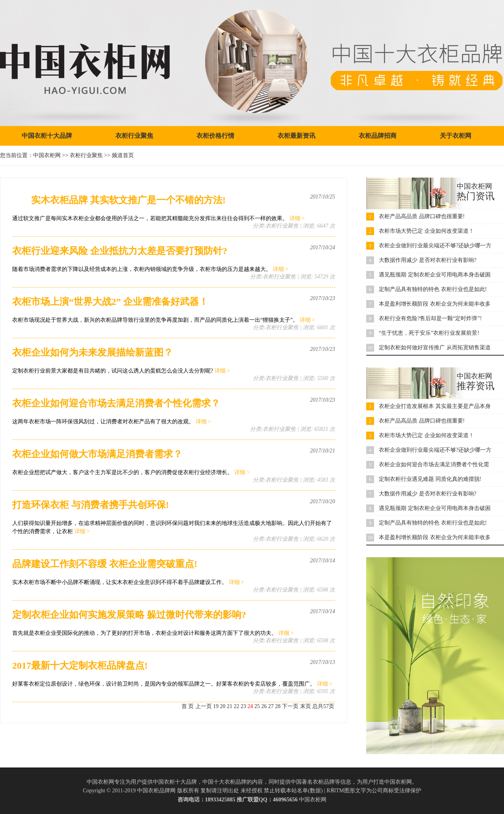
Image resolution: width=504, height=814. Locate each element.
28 (278, 706)
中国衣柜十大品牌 (47, 136)
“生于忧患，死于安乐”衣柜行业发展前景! (429, 333)
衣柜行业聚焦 (134, 136)
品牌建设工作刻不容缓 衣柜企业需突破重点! (105, 564)
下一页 (290, 706)
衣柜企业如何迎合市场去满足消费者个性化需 (434, 464)
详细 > (297, 218)
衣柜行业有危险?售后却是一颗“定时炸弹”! (430, 318)
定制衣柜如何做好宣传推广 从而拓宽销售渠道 (435, 348)
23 (243, 706)
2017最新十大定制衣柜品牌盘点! (80, 666)
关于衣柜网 (456, 136)
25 (257, 706)
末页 (306, 706)
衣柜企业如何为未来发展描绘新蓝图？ (93, 352)
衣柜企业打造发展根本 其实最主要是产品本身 (435, 406)
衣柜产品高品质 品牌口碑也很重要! (422, 216)
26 (264, 706)
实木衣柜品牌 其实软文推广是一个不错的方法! (119, 200)
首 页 (188, 706)
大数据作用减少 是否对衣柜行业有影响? (428, 260)
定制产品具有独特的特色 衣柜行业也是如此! (433, 289)
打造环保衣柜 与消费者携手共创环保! (91, 505)
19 (216, 706)
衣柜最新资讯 (296, 136)
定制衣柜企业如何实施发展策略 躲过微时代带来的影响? (129, 615)
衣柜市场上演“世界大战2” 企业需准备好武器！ (110, 302)
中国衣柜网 (47, 155)
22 (237, 706)
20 (223, 706)
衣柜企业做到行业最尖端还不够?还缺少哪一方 (435, 246)
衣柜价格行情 (215, 136)
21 (230, 706)
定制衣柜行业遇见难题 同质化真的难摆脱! (430, 479)
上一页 (204, 706)
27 (271, 706)
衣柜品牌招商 (378, 136)
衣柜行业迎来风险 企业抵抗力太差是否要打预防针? (120, 251)
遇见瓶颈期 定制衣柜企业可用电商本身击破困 (435, 275)
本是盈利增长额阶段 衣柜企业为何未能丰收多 (435, 304)
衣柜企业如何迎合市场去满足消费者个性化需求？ (116, 403)
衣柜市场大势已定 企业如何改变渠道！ (426, 231)
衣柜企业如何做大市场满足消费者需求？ (97, 454)
